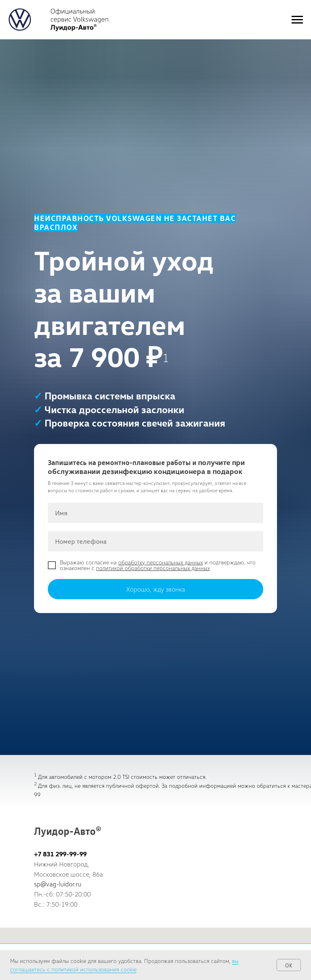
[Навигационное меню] (297, 20)
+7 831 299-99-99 (60, 854)
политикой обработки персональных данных (153, 568)
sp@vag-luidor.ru (58, 884)
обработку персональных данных (161, 562)
